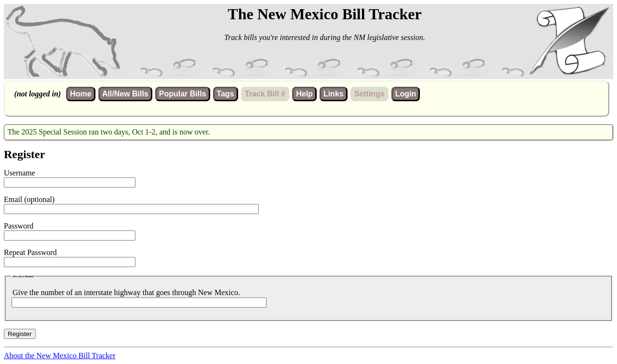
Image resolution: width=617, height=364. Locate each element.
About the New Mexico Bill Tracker (60, 356)
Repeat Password (30, 252)
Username (20, 173)
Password (19, 226)
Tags (226, 94)
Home (80, 94)
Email (13, 199)
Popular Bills (183, 94)
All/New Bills (125, 94)
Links (334, 94)
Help (304, 94)
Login (406, 94)
